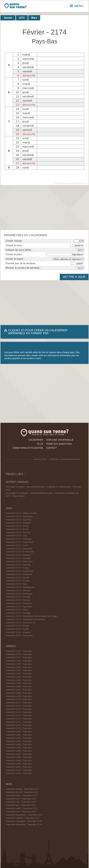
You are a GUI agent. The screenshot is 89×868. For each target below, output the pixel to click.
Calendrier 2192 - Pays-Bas (19, 770)
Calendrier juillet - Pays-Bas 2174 (21, 808)
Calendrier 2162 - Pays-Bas (19, 674)
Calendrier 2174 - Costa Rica (19, 542)
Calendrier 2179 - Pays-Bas (19, 728)
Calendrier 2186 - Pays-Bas (19, 751)
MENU (77, 6)
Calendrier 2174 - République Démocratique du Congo (31, 616)
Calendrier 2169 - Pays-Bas (19, 696)
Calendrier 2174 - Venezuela (19, 635)
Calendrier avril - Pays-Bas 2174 (21, 799)
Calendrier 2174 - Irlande (17, 578)
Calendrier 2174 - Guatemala (19, 571)
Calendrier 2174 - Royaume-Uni (21, 623)
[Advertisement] (44, 208)
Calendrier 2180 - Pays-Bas (19, 731)
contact (51, 448)
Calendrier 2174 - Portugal (18, 613)
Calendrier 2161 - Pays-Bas (19, 670)
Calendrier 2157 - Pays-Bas (19, 657)
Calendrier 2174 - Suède (17, 629)
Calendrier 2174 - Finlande (18, 565)
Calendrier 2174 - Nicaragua (19, 594)
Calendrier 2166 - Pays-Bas (19, 686)
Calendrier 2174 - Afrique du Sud (21, 513)
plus (40, 444)
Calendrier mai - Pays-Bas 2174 (21, 802)
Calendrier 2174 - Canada (18, 532)
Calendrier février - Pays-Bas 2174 (22, 792)
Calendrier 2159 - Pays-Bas (19, 664)
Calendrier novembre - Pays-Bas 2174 (24, 821)
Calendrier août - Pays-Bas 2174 (21, 812)
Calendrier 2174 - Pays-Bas (19, 607)
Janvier (8, 18)
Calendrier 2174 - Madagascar (20, 587)
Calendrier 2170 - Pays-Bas (19, 699)
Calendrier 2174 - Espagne (18, 558)
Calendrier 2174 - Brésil (17, 529)
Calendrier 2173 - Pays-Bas (19, 709)
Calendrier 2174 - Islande (18, 581)
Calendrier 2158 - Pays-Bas (19, 661)
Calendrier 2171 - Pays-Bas (19, 703)
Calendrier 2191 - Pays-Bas (19, 767)
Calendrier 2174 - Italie (16, 584)
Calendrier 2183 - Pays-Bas (19, 741)
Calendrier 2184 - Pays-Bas (19, 744)
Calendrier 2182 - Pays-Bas (19, 738)
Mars (34, 18)
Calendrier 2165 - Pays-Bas (19, 683)
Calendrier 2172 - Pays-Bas (19, 706)
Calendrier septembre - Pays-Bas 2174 (24, 815)
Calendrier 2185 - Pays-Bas (19, 748)
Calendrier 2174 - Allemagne (19, 516)
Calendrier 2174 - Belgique (18, 523)
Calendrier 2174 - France (18, 568)
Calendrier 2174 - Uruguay (18, 632)
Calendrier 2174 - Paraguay (19, 603)
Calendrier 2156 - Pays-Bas (19, 654)
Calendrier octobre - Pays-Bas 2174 (23, 818)
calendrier (36, 440)
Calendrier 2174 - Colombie (19, 539)
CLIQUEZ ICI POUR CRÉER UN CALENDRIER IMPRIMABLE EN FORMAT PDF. (38, 332)
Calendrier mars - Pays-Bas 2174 (21, 795)
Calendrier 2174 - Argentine (19, 520)
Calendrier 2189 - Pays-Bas (19, 760)
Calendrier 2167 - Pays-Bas (19, 690)
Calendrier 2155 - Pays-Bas (19, 651)
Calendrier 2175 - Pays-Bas (19, 715)
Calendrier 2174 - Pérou (17, 610)
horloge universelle (60, 440)
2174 (22, 18)
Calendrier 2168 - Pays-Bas (19, 693)
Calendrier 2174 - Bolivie (17, 526)
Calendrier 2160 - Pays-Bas (19, 667)
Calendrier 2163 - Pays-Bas (19, 677)
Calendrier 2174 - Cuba (17, 545)
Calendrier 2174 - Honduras (19, 574)
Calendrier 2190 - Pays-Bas (19, 764)
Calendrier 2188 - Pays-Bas (19, 757)
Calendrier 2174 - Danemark (19, 549)
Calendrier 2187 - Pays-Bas (19, 754)
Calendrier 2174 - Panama (18, 600)
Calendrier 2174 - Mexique (18, 590)
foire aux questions (59, 444)
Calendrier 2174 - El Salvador (20, 552)
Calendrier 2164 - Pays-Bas (19, 680)
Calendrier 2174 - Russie (17, 626)
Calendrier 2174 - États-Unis (19, 561)
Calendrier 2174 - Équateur (19, 555)
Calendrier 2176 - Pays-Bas (19, 719)
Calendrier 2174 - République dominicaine (26, 619)
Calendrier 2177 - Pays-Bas (19, 722)
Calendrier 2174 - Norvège (18, 597)
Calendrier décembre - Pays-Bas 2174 (24, 824)
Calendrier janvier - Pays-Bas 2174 (22, 789)
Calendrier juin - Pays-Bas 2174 (21, 805)
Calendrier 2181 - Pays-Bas (19, 735)
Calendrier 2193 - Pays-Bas (19, 773)
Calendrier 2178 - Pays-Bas (19, 725)
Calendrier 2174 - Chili (16, 536)
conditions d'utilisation (28, 448)
